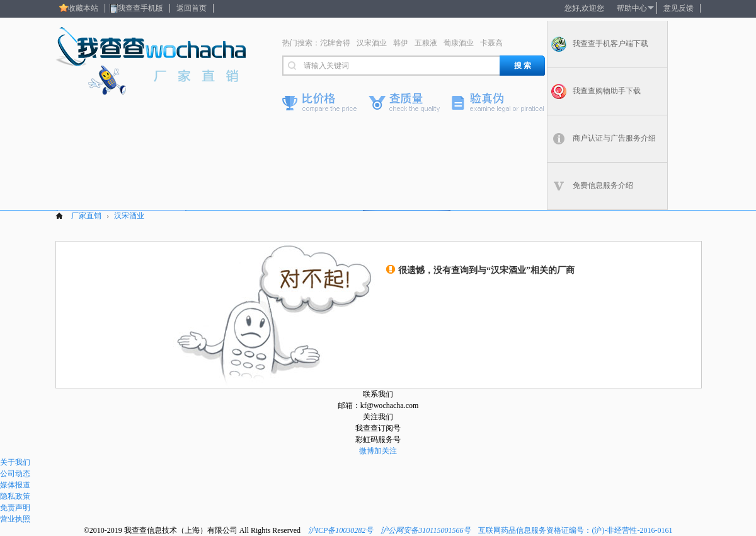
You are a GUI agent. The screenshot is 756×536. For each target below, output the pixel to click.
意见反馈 (679, 8)
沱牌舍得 (335, 43)
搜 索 (523, 66)
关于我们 (15, 462)
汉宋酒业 (372, 43)
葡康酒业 (459, 43)
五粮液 (426, 43)
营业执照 (15, 519)
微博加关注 (378, 451)
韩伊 (401, 43)
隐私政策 (15, 496)
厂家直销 (86, 216)
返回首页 (192, 8)
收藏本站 (83, 8)
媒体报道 (15, 485)
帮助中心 (632, 8)
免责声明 (15, 508)
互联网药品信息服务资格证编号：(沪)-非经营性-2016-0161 (575, 530)
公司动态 (15, 474)
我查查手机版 (140, 8)
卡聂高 (491, 43)
